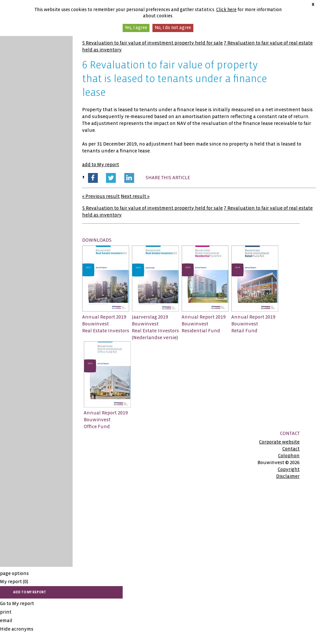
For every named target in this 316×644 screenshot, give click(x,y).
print (6, 612)
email (6, 620)
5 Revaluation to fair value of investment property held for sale (152, 43)
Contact (291, 449)
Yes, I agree (136, 28)
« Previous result (101, 196)
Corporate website (279, 442)
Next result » (135, 196)
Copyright (289, 469)
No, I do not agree (173, 28)
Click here (226, 10)
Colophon (289, 456)
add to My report (101, 165)
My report (14, 582)
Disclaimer (288, 476)
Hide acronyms (17, 629)
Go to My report (17, 603)
